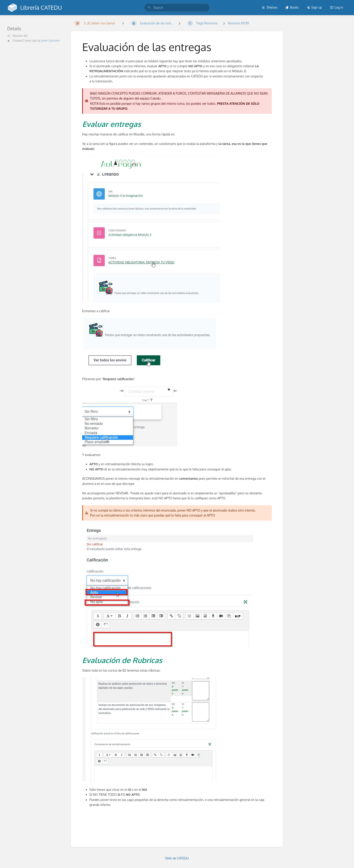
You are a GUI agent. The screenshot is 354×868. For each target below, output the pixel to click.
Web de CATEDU (177, 858)
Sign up (314, 7)
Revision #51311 (239, 23)
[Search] (149, 8)
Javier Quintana (50, 41)
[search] (177, 8)
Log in (337, 7)
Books (292, 7)
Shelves (270, 7)
